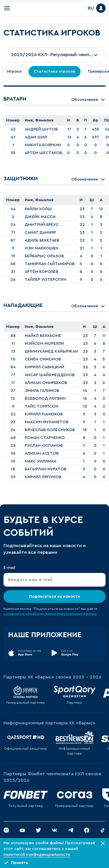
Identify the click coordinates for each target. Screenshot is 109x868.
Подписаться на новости (54, 596)
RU (91, 8)
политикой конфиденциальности (37, 855)
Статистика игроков (54, 72)
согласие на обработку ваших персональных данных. (50, 614)
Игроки (14, 72)
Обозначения (88, 100)
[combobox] (54, 55)
